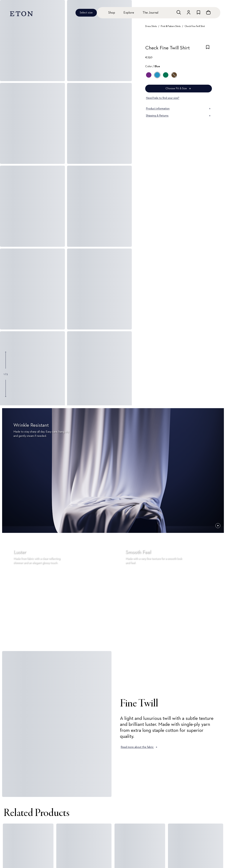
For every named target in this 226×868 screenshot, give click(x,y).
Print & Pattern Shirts (171, 26)
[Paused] (218, 526)
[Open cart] (208, 12)
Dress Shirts (151, 26)
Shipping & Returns (179, 116)
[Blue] (157, 75)
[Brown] (174, 75)
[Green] (166, 75)
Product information (179, 109)
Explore (129, 13)
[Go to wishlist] (198, 12)
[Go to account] (189, 12)
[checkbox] (208, 49)
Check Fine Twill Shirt (195, 26)
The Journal (150, 13)
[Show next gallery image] (6, 388)
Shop (112, 13)
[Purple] (149, 75)
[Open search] (179, 12)
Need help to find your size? (163, 98)
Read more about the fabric (139, 747)
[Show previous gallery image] (6, 360)
